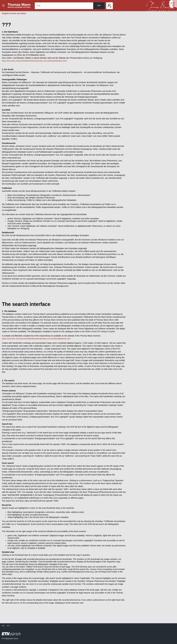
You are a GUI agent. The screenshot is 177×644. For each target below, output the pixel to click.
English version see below (14, 13)
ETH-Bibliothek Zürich (10, 639)
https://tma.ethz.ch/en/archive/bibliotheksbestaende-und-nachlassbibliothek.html (36, 339)
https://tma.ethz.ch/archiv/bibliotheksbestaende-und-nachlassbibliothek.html (34, 61)
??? (19, 6)
